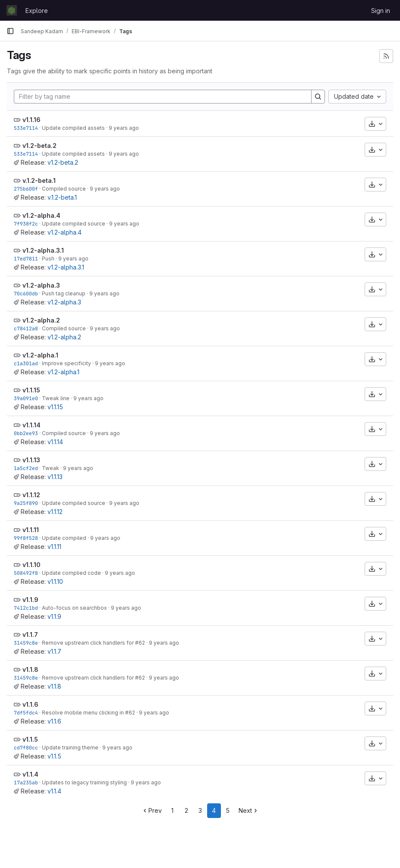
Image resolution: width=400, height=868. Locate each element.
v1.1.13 (31, 460)
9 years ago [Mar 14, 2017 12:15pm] (78, 468)
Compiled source (64, 189)
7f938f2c (26, 224)
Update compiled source (74, 224)
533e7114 (26, 128)
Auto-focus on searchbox (74, 608)
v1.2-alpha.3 (41, 285)
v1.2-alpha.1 (40, 355)
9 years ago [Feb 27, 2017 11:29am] (126, 608)
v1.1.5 (30, 739)
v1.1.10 (31, 565)
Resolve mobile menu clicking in (83, 713)
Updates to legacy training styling (84, 782)
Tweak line (56, 398)
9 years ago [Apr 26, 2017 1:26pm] (124, 224)
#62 (140, 643)
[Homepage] (12, 10)
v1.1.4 (30, 774)
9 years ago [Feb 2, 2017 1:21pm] (146, 782)
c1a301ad (26, 363)
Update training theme (70, 747)
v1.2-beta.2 (39, 146)
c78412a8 (26, 328)
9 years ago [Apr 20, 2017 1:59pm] (104, 293)
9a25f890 (26, 503)
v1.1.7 (30, 635)
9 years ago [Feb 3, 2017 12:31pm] (154, 713)
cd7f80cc (26, 747)
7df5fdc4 (26, 713)
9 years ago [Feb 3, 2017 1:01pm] (164, 643)
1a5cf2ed (26, 468)
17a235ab (26, 782)
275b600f (26, 189)
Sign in (381, 11)
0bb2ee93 (26, 433)
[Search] (318, 97)
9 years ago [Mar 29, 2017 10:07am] (105, 433)
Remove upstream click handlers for (88, 643)
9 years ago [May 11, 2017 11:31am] (105, 189)
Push (48, 259)
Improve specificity (66, 363)
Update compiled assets (73, 128)
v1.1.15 (31, 390)
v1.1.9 (30, 600)
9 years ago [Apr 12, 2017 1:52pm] (110, 363)
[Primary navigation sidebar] (10, 31)
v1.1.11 (31, 530)
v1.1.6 (30, 704)
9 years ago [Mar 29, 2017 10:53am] (88, 398)
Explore (37, 11)
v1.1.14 (31, 425)
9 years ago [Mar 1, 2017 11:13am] (105, 538)
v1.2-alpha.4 (41, 215)
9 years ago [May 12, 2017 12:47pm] (124, 128)
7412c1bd (26, 608)
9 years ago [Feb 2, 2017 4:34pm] (117, 747)
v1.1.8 (30, 669)
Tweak (50, 468)
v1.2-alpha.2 (41, 320)
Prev (152, 810)
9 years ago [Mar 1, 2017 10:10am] (120, 573)
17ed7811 (26, 259)
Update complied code (71, 573)
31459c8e (26, 643)
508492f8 (26, 573)
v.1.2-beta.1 (39, 180)
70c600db (26, 293)
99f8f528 (26, 538)
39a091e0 (26, 398)
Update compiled (64, 538)
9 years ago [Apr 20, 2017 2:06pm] (73, 259)
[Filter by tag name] (163, 97)
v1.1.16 (31, 120)
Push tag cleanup (64, 293)
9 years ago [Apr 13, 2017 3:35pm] (105, 328)
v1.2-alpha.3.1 (43, 250)
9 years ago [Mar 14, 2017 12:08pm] (124, 503)
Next (249, 810)
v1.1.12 (31, 495)
